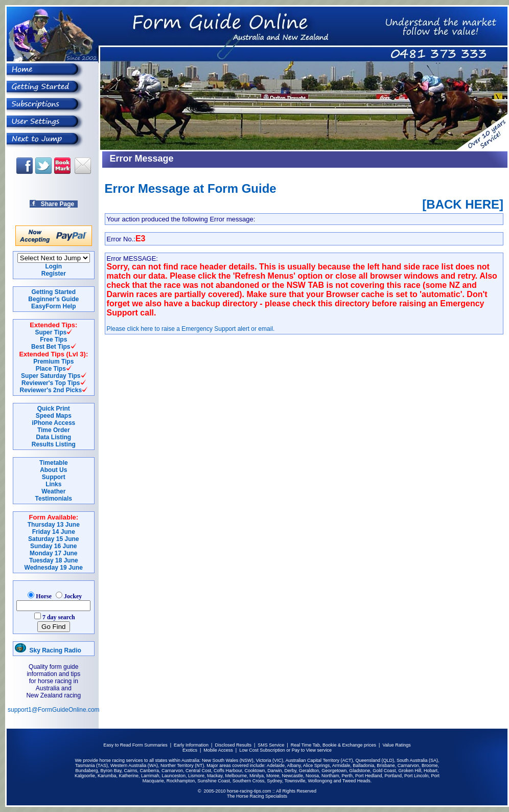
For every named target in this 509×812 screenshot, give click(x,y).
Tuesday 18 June (54, 560)
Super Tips (51, 332)
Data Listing (53, 437)
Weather (53, 491)
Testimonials (54, 499)
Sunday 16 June (53, 546)
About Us (53, 470)
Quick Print (54, 409)
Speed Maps (54, 416)
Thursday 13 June (54, 525)
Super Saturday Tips (51, 376)
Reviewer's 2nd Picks (51, 390)
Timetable (54, 463)
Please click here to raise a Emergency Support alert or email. (191, 329)
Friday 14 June (54, 532)
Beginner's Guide (53, 299)
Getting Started (53, 292)
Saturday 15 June (53, 539)
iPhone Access (53, 423)
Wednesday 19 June (54, 568)
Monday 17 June (53, 553)
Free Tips (53, 340)
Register (54, 274)
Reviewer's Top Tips (51, 383)
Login (53, 266)
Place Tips (51, 369)
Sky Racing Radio (48, 650)
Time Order (54, 430)
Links (53, 484)
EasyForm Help (53, 306)
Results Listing (54, 444)
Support (54, 477)
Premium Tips (53, 362)
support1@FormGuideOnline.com (54, 710)
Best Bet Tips (51, 347)
